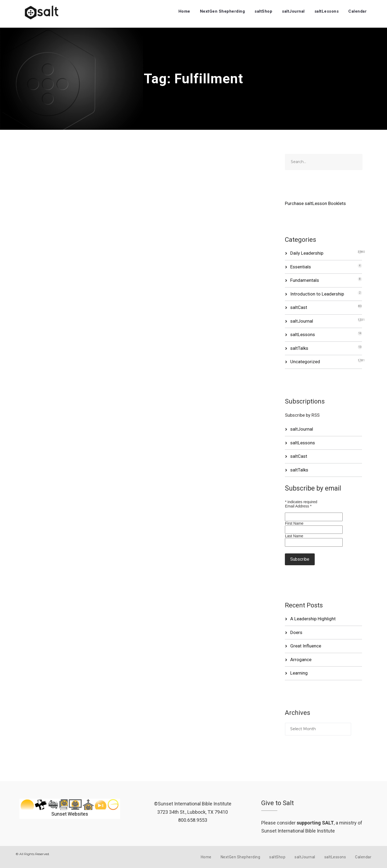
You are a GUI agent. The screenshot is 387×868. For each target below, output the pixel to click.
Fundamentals (305, 280)
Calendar (357, 11)
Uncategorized (305, 362)
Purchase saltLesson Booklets (315, 203)
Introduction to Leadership (317, 294)
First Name (294, 523)
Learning (299, 673)
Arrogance (301, 660)
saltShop (263, 11)
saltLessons (327, 11)
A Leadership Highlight (313, 619)
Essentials (301, 267)
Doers (296, 632)
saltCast (299, 307)
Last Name (294, 536)
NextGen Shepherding (223, 11)
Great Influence (306, 646)
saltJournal (293, 11)
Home (184, 11)
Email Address (298, 506)
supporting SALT (315, 823)
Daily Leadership (307, 253)
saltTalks (299, 348)
